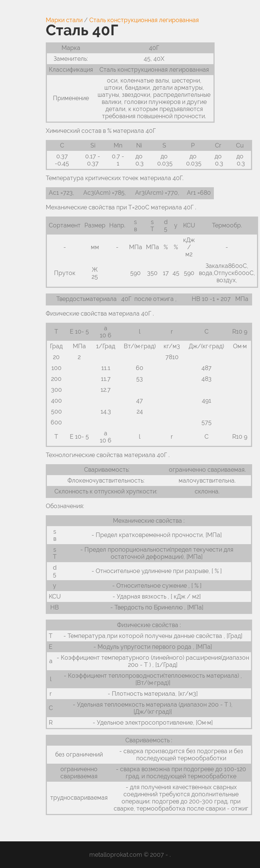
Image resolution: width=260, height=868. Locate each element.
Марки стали (64, 20)
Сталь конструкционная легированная (144, 20)
